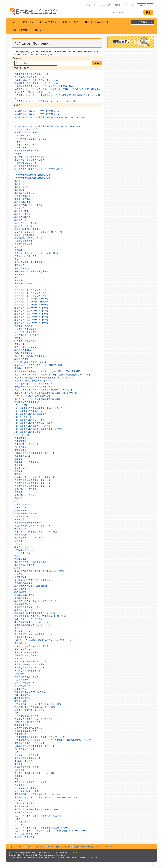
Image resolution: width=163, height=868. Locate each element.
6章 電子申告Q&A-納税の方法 (28, 411)
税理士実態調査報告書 (24, 565)
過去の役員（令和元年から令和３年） (32, 296)
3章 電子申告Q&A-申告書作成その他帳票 (34, 423)
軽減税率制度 (20, 529)
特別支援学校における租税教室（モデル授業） (36, 707)
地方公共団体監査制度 (24, 683)
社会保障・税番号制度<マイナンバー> (32, 362)
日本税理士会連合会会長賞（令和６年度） (34, 480)
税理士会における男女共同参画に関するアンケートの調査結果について (47, 797)
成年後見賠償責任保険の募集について (32, 74)
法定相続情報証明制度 (24, 595)
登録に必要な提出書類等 (25, 223)
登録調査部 (19, 674)
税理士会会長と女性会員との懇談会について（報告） (39, 794)
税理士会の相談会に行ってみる (28, 205)
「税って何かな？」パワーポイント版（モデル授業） (39, 704)
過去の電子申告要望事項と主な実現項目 (33, 271)
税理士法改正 (20, 559)
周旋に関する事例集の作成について (30, 661)
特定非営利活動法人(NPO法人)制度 (30, 692)
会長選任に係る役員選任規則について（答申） (36, 773)
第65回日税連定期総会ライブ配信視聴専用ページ (37, 114)
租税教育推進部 (21, 701)
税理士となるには (22, 214)
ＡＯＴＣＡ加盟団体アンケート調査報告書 (34, 719)
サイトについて (21, 142)
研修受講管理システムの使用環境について (34, 634)
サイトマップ (89, 5)
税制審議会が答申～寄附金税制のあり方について (37, 83)
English (141, 5)
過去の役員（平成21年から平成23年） (32, 311)
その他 (17, 752)
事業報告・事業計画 (23, 326)
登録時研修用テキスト (24, 637)
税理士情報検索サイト (24, 806)
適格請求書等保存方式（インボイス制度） (34, 526)
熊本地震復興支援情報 (24, 353)
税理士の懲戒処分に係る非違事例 (29, 664)
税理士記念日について (24, 193)
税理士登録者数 (21, 187)
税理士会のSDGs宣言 (24, 350)
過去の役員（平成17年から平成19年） (32, 317)
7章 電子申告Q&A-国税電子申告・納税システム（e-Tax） (41, 408)
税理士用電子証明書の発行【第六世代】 (48, 371)
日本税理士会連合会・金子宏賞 (28, 523)
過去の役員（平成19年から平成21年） (32, 314)
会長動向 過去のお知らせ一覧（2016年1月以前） (37, 253)
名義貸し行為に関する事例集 (27, 671)
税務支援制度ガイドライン (26, 649)
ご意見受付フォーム (23, 135)
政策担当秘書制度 (22, 698)
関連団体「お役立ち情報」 (26, 341)
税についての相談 (48, 22)
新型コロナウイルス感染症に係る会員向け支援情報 (38, 816)
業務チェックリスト (23, 610)
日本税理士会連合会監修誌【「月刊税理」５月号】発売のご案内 (44, 86)
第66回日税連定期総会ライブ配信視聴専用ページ (37, 111)
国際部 (17, 713)
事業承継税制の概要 (23, 456)
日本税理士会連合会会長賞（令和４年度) (33, 486)
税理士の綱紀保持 (22, 535)
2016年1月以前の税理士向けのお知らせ (32, 178)
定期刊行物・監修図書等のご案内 (29, 160)
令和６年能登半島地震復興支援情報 (30, 157)
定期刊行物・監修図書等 (25, 332)
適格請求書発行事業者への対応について (33, 625)
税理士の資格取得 (22, 217)
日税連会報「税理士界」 (25, 803)
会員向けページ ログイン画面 (28, 538)
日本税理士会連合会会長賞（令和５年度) (33, 483)
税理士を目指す (70, 22)
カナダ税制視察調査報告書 (26, 716)
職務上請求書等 (21, 516)
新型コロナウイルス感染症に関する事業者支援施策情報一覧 (42, 828)
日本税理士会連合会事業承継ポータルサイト (35, 453)
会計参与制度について (24, 749)
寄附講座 (18, 492)
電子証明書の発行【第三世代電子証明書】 (34, 387)
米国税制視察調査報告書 (25, 731)
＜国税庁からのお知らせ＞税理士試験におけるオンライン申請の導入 (46, 101)
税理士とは (29, 22)
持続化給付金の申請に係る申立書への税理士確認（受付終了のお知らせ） (48, 126)
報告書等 (18, 764)
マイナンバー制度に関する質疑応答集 (32, 646)
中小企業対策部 (21, 734)
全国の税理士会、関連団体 (26, 335)
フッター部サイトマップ (25, 129)
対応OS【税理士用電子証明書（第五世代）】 (35, 381)
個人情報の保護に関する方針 (59, 847)
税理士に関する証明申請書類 (27, 229)
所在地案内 (19, 247)
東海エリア (19, 208)
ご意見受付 (118, 5)
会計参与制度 (20, 447)
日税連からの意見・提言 (25, 256)
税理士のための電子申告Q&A (28, 402)
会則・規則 (19, 800)
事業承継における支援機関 (26, 462)
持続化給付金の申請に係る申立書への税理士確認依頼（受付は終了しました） (50, 117)
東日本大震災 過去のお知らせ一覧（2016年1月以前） (39, 169)
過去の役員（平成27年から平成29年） (32, 299)
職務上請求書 (20, 592)
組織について (20, 277)
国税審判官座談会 (22, 504)
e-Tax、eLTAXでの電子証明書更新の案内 (33, 396)
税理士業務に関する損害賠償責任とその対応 (35, 613)
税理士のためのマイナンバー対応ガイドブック (36, 601)
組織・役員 (19, 274)
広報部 (17, 779)
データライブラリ (22, 553)
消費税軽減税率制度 (23, 583)
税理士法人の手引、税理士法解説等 (30, 562)
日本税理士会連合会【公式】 (27, 151)
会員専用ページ (144, 22)
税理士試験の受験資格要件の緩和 (29, 238)
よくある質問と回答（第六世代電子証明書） (35, 384)
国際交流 (18, 498)
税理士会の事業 (20, 30)
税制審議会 (19, 280)
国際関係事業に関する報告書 (27, 722)
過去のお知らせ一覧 (23, 547)
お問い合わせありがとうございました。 (33, 139)
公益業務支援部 (21, 680)
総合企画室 (19, 785)
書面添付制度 (20, 468)
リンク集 (130, 5)
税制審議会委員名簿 (23, 283)
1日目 (17, 120)
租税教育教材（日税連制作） (27, 495)
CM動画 (18, 154)
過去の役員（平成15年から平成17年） (32, 320)
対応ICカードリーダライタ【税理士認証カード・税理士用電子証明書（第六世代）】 (53, 375)
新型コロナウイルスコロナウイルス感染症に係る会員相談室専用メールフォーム (51, 831)
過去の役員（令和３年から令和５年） (32, 293)
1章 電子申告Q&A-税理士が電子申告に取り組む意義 (39, 429)
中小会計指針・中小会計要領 (27, 444)
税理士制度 (19, 190)
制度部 (17, 556)
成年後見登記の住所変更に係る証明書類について (37, 80)
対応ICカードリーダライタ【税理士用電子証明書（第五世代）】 (44, 390)
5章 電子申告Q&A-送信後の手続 (29, 420)
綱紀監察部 (19, 658)
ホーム (15, 22)
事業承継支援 (20, 450)
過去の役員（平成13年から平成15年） (32, 323)
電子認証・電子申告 (23, 368)
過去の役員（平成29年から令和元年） (32, 302)
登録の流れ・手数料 (23, 226)
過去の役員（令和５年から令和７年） (32, 290)
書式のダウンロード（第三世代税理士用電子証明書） (39, 399)
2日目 (17, 123)
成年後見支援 (20, 507)
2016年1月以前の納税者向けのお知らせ (32, 175)
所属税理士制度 (21, 598)
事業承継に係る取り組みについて (29, 743)
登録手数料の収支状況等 (25, 329)
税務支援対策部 (21, 643)
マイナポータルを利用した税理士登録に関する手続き (39, 232)
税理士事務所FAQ (22, 589)
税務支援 (18, 471)
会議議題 (18, 776)
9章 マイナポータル (24, 417)
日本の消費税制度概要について (28, 728)
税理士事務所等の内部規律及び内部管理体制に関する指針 (41, 616)
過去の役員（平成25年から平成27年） (32, 305)
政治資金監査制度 (22, 686)
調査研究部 (19, 568)
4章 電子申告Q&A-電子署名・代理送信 (33, 426)
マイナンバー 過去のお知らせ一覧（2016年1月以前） (39, 365)
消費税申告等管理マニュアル (27, 607)
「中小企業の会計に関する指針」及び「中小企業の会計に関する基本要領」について (53, 740)
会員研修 (18, 465)
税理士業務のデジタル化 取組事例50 (31, 586)
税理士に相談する (22, 202)
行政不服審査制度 (22, 695)
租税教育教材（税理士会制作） (28, 489)
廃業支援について (22, 459)
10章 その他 (21, 405)
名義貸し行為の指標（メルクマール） (32, 668)
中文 (150, 5)
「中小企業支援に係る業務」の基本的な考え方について (40, 737)
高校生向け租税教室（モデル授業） (30, 710)
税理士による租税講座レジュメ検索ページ (34, 782)
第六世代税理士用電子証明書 (27, 758)
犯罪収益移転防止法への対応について (32, 622)
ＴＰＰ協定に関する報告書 (26, 791)
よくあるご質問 (104, 5)
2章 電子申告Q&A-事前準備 (27, 432)
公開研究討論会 (21, 510)
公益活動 (18, 501)
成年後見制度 (20, 689)
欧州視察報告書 (21, 725)
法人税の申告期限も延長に (26, 132)
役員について (20, 287)
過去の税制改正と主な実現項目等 (29, 262)
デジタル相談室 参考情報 (26, 788)
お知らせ (37, 30)
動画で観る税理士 (22, 196)
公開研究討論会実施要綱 (25, 513)
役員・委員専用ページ (24, 812)
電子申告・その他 (22, 268)
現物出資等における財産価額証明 (29, 619)
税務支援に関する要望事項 (26, 652)
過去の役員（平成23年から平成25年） (32, 308)
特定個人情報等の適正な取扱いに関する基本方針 (93, 847)
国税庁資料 (19, 770)
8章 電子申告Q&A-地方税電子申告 (30, 414)
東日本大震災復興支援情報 (26, 166)
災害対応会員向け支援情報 (26, 655)
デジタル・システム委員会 (26, 755)
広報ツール (19, 344)
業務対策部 (19, 574)
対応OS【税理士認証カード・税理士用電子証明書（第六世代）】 (44, 378)
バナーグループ (21, 148)
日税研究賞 (19, 520)
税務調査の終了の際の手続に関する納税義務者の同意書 (40, 571)
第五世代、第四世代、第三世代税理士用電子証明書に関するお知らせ (46, 393)
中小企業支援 (20, 438)
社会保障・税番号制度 (24, 837)
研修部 (17, 628)
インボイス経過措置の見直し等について (33, 580)
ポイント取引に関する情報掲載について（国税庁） (38, 532)
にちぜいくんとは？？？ (25, 347)
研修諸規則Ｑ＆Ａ (22, 631)
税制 (16, 259)
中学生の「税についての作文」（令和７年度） (36, 477)
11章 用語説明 (22, 435)
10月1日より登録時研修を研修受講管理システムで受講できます (43, 640)
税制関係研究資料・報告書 (26, 767)
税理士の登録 (20, 220)
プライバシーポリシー (24, 145)
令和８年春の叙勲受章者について (29, 77)
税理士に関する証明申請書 (26, 677)
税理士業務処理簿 (22, 604)
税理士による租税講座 (24, 235)
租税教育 (18, 474)
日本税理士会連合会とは (96, 22)
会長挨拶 (18, 250)
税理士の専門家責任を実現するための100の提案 (36, 809)
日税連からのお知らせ (24, 550)
